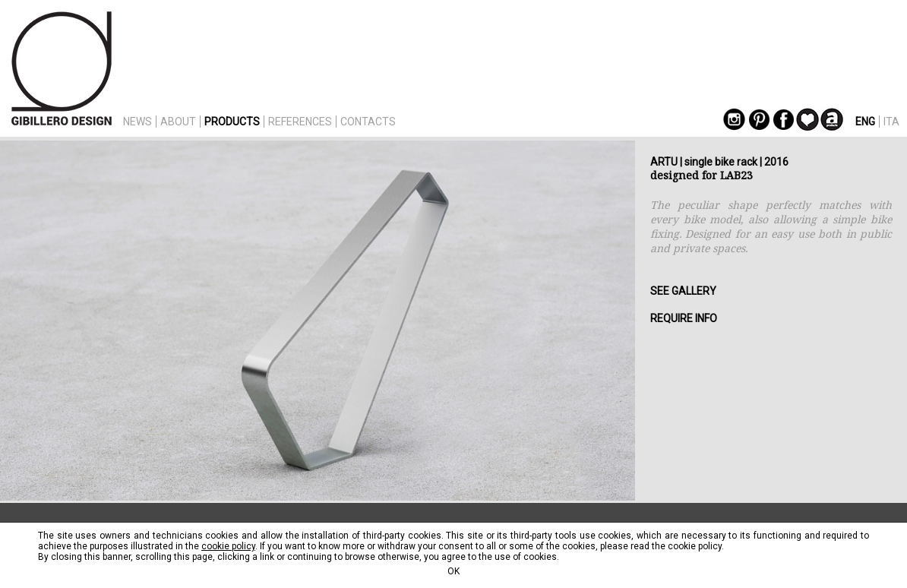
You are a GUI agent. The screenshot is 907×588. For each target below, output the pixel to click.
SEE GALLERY (683, 291)
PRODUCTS (232, 122)
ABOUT (178, 122)
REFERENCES (300, 122)
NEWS (137, 122)
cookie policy (228, 546)
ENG (865, 122)
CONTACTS (368, 122)
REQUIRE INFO (684, 318)
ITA (891, 122)
